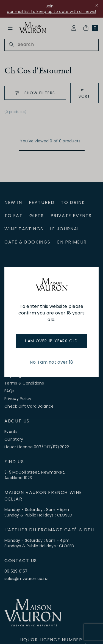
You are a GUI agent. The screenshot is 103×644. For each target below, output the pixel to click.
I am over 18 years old (51, 341)
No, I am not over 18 (51, 362)
